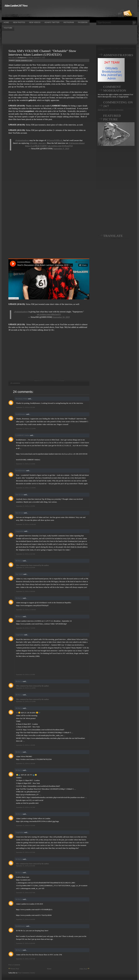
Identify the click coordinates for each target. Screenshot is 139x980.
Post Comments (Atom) (27, 973)
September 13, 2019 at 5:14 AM (26, 464)
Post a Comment (14, 965)
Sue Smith (19, 574)
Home (49, 969)
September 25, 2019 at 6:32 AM (26, 866)
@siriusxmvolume (76, 143)
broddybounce (21, 414)
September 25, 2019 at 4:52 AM (26, 852)
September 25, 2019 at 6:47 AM (26, 959)
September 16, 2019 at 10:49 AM (26, 524)
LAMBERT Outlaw (23, 435)
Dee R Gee (19, 495)
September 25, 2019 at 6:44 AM (26, 919)
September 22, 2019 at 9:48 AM (26, 591)
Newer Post (14, 969)
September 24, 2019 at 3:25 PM (25, 674)
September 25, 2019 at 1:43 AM (26, 745)
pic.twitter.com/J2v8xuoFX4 (60, 146)
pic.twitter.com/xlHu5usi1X (49, 314)
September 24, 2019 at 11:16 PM (26, 688)
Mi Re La (19, 561)
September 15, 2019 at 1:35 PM (25, 506)
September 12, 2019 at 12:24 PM (26, 429)
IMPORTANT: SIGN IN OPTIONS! (111, 110)
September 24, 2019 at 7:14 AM (26, 628)
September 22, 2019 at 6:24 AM (26, 567)
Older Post (84, 969)
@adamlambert (22, 140)
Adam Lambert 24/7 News (16, 6)
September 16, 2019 (61, 317)
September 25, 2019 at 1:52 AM (26, 825)
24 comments (15, 383)
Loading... (101, 49)
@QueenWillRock (54, 140)
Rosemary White (22, 399)
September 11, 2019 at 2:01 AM (25, 407)
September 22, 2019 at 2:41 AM (26, 554)
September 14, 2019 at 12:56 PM (26, 488)
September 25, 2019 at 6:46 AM (26, 943)
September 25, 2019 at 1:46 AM (26, 763)
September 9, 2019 (61, 149)
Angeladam (20, 531)
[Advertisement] (51, 13)
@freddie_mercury (38, 143)
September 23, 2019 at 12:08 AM (26, 610)
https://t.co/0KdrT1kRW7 (36, 146)
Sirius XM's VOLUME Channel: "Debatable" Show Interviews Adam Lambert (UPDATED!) (42, 53)
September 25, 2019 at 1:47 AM (26, 807)
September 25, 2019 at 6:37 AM (26, 893)
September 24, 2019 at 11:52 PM (26, 701)
